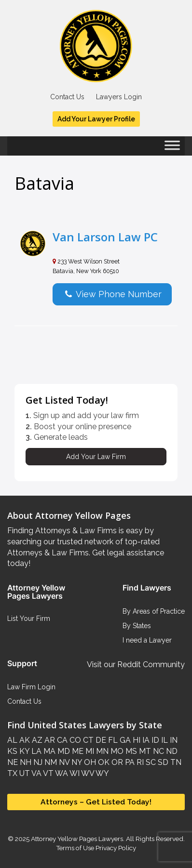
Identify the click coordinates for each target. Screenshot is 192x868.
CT (87, 740)
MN (101, 751)
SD (162, 762)
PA (129, 762)
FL (112, 740)
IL (164, 740)
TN (175, 762)
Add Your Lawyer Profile (96, 119)
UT (24, 773)
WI (74, 773)
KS (12, 751)
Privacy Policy (115, 848)
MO (116, 751)
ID (154, 740)
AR (49, 740)
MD (63, 751)
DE (100, 740)
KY (23, 751)
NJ (37, 762)
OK (103, 762)
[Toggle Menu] (172, 148)
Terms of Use (75, 848)
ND (171, 751)
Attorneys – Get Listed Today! (96, 802)
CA (61, 740)
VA (36, 773)
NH (25, 762)
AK (24, 740)
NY (76, 762)
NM (50, 762)
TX (12, 773)
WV (87, 773)
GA (124, 740)
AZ (36, 740)
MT (144, 751)
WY (102, 773)
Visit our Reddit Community (136, 664)
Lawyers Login (119, 97)
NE (13, 762)
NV (63, 762)
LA (35, 751)
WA (61, 773)
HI (136, 740)
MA (48, 751)
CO (74, 740)
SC (150, 762)
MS (130, 751)
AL (12, 740)
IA (145, 740)
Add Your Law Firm (96, 457)
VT (48, 773)
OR (116, 762)
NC (158, 751)
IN (173, 740)
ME (77, 751)
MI (89, 751)
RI (139, 762)
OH (89, 762)
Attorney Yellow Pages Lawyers (77, 839)
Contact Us (67, 97)
